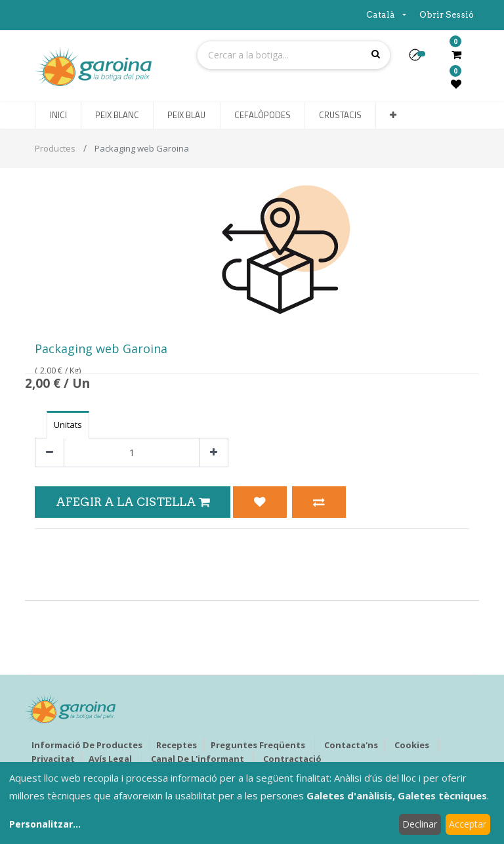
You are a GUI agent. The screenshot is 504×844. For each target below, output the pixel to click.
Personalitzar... (45, 824)
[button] (420, 59)
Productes (55, 148)
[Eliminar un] (50, 453)
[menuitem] (58, 116)
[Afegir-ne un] (214, 453)
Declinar (420, 824)
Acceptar (468, 824)
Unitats (68, 425)
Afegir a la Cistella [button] (133, 502)
